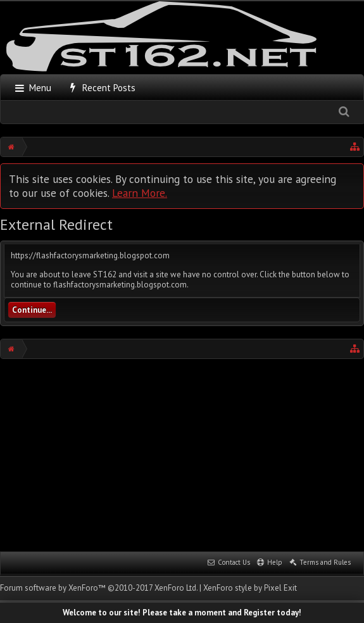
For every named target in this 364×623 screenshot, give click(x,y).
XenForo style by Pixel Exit (250, 588)
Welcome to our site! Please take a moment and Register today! (182, 613)
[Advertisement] (182, 454)
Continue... (32, 310)
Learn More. (140, 193)
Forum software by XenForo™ (99, 588)
